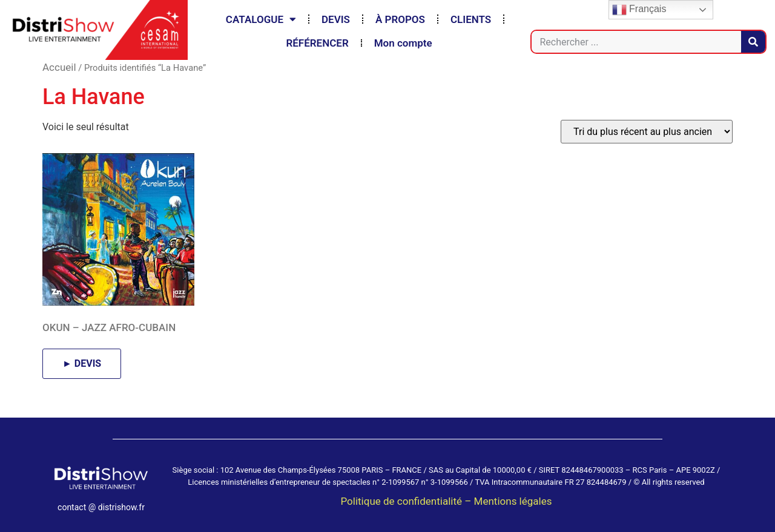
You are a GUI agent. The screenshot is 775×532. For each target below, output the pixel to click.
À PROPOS (400, 19)
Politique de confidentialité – (407, 501)
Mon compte (403, 43)
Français (639, 10)
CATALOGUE (261, 19)
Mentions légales (513, 501)
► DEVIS (82, 363)
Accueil (59, 67)
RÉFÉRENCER (317, 43)
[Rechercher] (753, 42)
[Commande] (647, 132)
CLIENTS (471, 19)
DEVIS (336, 19)
